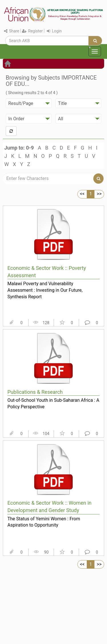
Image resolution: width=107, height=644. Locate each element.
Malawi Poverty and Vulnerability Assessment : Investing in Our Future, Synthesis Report (45, 290)
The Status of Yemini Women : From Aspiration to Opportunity (44, 522)
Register (32, 31)
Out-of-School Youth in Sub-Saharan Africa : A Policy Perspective (53, 403)
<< (82, 194)
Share (12, 31)
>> (99, 194)
